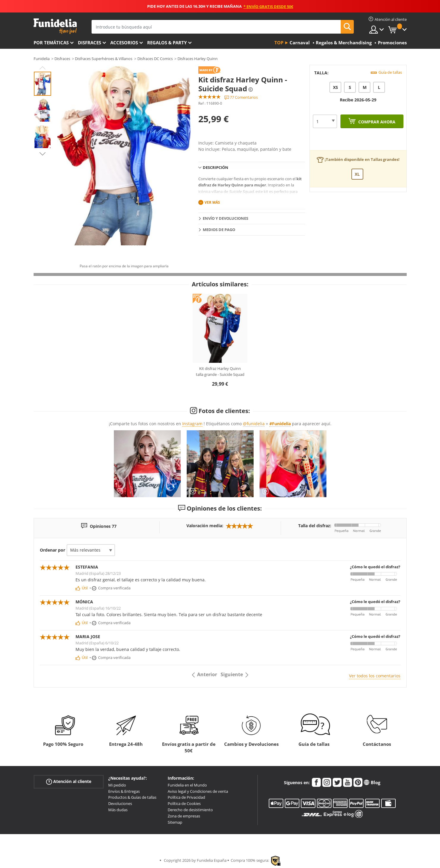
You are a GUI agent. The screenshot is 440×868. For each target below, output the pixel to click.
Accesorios (124, 43)
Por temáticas (51, 43)
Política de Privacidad (186, 797)
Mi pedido (117, 785)
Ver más (212, 202)
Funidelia (42, 59)
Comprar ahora (376, 122)
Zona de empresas (184, 816)
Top (279, 43)
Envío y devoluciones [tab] (225, 218)
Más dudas (118, 810)
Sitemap (175, 822)
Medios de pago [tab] (219, 230)
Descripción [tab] (216, 167)
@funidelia (254, 424)
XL (357, 174)
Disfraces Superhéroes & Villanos (104, 59)
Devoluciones (120, 803)
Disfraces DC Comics (155, 59)
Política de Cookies (184, 803)
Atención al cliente (69, 782)
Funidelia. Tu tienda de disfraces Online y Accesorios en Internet (55, 26)
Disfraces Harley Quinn (198, 59)
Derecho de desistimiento (190, 810)
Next (43, 154)
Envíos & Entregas (124, 791)
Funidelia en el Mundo (187, 785)
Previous (43, 68)
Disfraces (89, 43)
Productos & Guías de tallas (132, 797)
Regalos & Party (167, 43)
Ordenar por (52, 550)
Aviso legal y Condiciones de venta (198, 791)
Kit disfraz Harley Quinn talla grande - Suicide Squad (220, 371)
